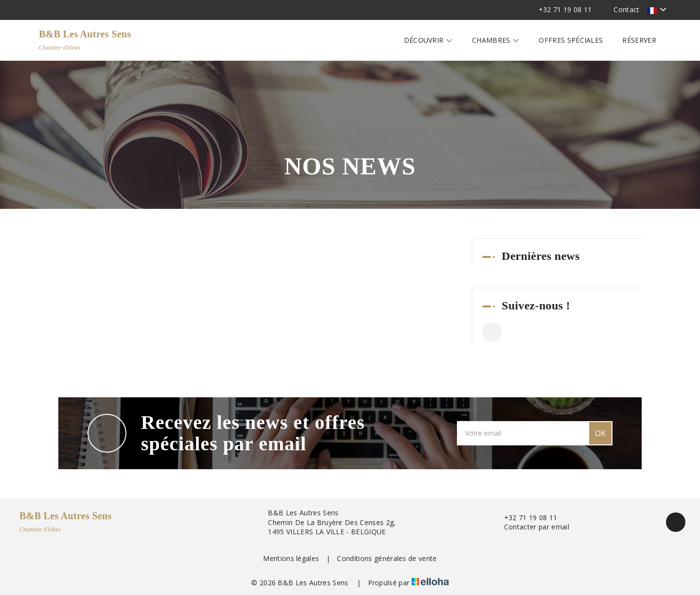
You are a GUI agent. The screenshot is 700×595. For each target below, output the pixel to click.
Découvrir (429, 40)
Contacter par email (531, 527)
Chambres (496, 40)
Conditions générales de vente (387, 558)
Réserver (639, 40)
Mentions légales (291, 558)
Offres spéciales (571, 40)
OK (600, 433)
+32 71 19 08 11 (525, 518)
